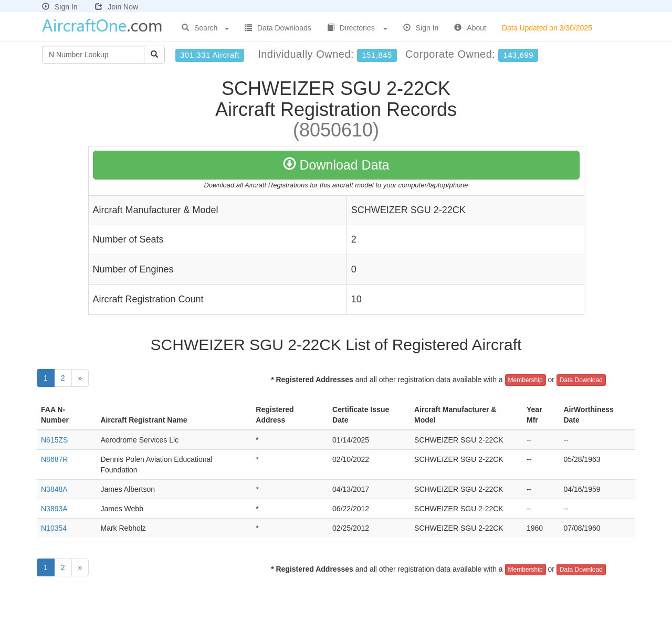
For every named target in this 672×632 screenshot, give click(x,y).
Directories (357, 28)
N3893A (54, 509)
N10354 (54, 528)
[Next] (80, 378)
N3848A (54, 489)
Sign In (60, 7)
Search (205, 28)
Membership (526, 380)
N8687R (54, 459)
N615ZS (54, 440)
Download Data (336, 165)
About (470, 28)
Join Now (117, 7)
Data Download (581, 380)
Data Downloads (278, 28)
